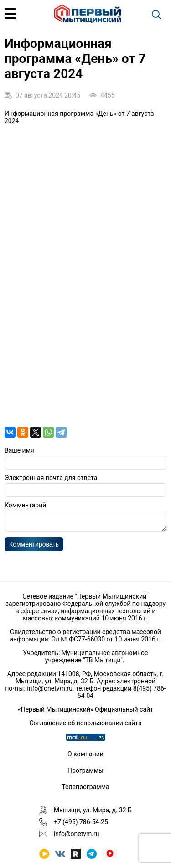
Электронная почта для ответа (51, 478)
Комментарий (25, 505)
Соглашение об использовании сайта (85, 723)
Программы (85, 770)
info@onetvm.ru (50, 688)
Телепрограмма (85, 787)
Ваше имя (19, 450)
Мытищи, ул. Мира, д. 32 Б (93, 810)
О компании (85, 754)
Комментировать (34, 547)
